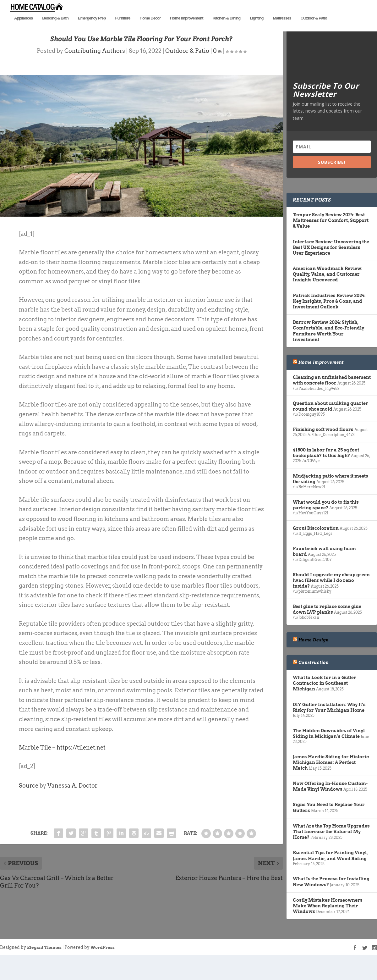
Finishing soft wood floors (323, 455)
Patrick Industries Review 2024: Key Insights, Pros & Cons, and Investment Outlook (329, 326)
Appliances (23, 28)
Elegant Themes (44, 973)
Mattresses (282, 28)
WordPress (103, 973)
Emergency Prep (92, 28)
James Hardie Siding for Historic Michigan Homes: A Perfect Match (331, 787)
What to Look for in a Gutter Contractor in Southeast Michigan (325, 708)
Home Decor (150, 28)
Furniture (123, 28)
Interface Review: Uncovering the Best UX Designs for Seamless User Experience (331, 272)
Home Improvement (186, 28)
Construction (314, 687)
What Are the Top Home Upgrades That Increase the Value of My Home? (331, 856)
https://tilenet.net (81, 772)
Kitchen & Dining (226, 28)
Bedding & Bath (55, 28)
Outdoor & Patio (314, 28)
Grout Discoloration (316, 553)
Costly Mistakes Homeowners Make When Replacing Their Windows (328, 931)
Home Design (314, 665)
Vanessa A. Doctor (72, 810)
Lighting (257, 28)
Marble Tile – (38, 772)
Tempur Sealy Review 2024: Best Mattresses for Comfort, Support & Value (331, 245)
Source (29, 810)
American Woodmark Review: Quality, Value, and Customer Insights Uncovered (328, 299)
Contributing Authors (95, 76)
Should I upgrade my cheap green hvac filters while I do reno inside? (331, 605)
